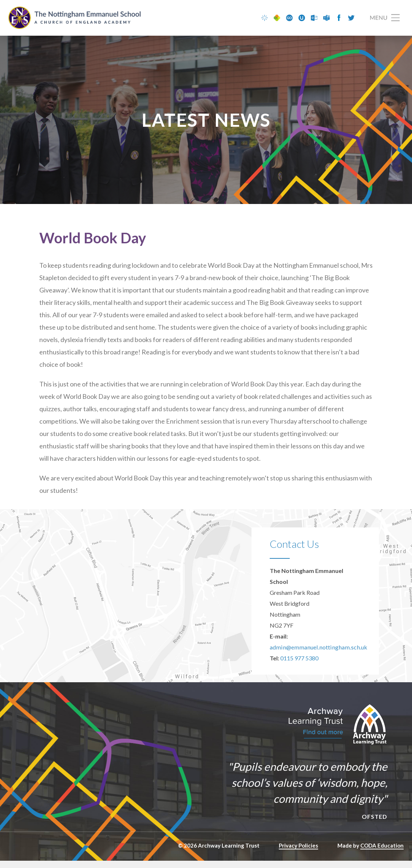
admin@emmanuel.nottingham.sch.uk (316, 654)
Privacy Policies (298, 853)
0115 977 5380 (299, 665)
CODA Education (382, 853)
